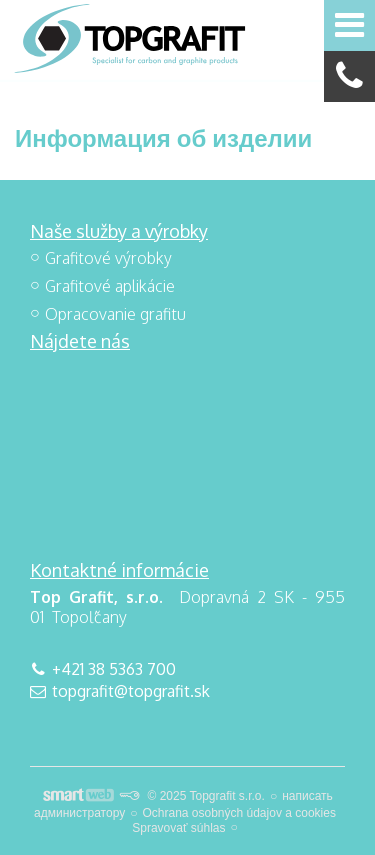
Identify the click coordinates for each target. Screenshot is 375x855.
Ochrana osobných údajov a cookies (238, 813)
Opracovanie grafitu (115, 314)
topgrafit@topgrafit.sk (131, 691)
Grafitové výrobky (108, 258)
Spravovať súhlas (178, 828)
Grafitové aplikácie (110, 286)
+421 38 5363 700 (114, 669)
